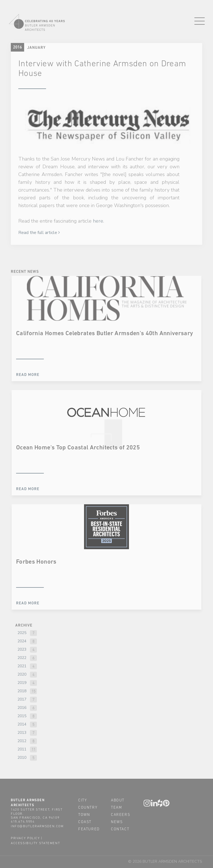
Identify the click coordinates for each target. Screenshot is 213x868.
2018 (22, 691)
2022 (22, 658)
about (118, 800)
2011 (22, 749)
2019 (22, 683)
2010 (22, 758)
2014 (22, 724)
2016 (22, 708)
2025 (22, 633)
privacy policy (25, 838)
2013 (22, 733)
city (83, 800)
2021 (22, 666)
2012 (22, 741)
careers (121, 814)
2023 (22, 649)
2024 (22, 641)
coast (85, 822)
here (98, 221)
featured (89, 829)
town (84, 814)
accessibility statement (35, 843)
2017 (22, 699)
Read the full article (39, 233)
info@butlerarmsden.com (37, 826)
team (116, 807)
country (88, 807)
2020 (22, 674)
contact (120, 829)
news (117, 822)
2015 (22, 716)
